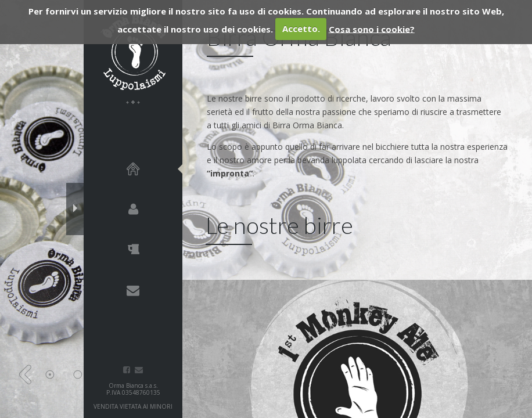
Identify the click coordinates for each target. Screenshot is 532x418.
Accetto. (301, 28)
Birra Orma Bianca (133, 52)
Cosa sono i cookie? (372, 28)
